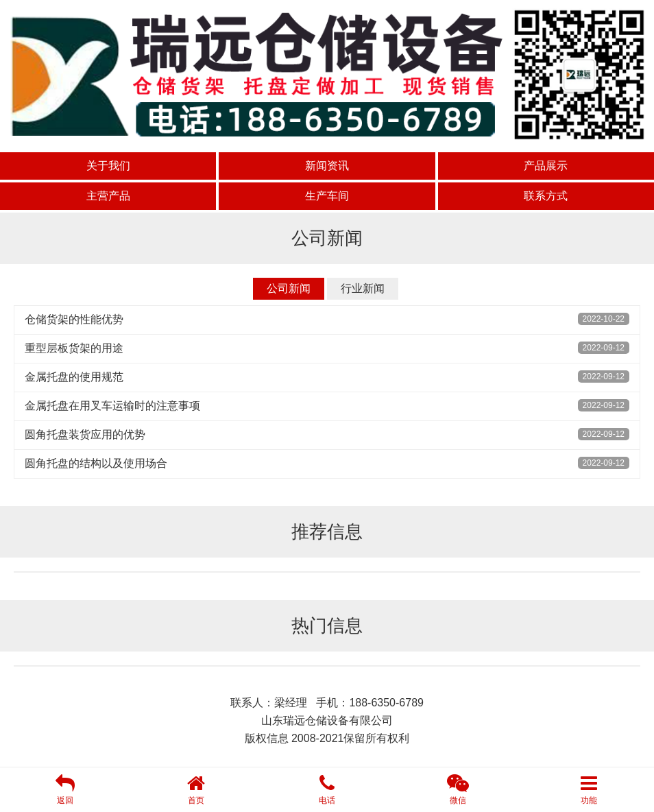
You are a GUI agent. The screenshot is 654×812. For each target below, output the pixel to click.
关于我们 (108, 166)
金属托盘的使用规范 (74, 377)
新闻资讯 (327, 166)
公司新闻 (289, 288)
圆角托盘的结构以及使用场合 (96, 463)
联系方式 (546, 196)
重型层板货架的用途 (74, 348)
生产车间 (327, 196)
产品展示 (546, 166)
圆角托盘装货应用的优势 (85, 434)
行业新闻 (363, 288)
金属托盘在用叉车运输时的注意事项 (112, 406)
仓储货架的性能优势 (74, 319)
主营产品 (108, 196)
